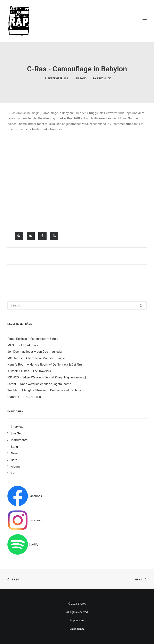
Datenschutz (77, 629)
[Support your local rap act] (77, 21)
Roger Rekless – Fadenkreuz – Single (33, 339)
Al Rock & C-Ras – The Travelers (29, 371)
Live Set (16, 433)
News (15, 453)
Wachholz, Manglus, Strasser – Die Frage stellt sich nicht (46, 390)
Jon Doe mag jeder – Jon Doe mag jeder (35, 352)
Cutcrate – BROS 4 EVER (24, 397)
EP (13, 473)
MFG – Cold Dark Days (23, 345)
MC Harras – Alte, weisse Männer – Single (36, 358)
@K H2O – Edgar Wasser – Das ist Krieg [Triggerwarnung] (47, 377)
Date (14, 460)
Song (83, 79)
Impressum (77, 620)
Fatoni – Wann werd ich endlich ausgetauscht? (39, 384)
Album (15, 467)
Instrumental (19, 440)
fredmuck (104, 79)
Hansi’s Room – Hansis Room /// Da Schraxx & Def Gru (45, 365)
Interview (17, 427)
